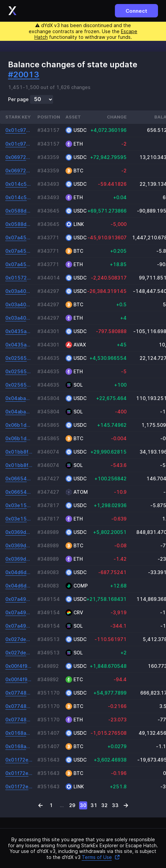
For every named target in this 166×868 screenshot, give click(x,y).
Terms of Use (101, 857)
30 (83, 805)
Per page (18, 99)
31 (94, 805)
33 (115, 805)
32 (104, 805)
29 (72, 805)
